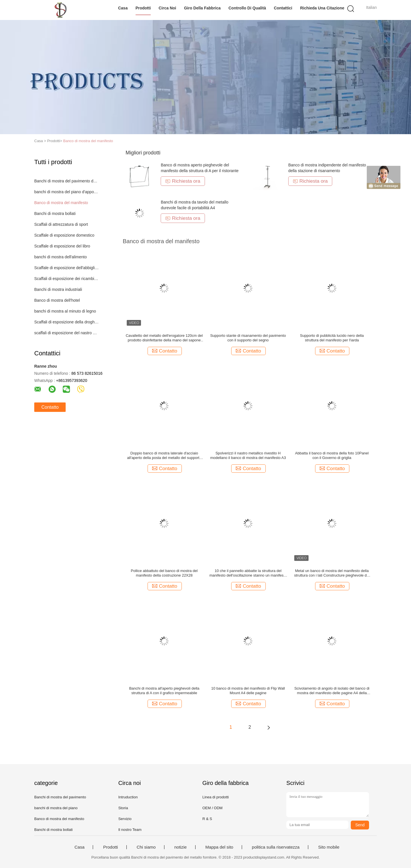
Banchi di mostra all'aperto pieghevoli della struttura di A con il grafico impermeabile (164, 691)
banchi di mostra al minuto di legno (65, 311)
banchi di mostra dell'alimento (61, 257)
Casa (123, 8)
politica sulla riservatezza (276, 847)
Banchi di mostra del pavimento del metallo (67, 181)
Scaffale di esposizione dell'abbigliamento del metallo (67, 268)
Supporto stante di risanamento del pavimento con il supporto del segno (248, 338)
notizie (181, 847)
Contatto (50, 407)
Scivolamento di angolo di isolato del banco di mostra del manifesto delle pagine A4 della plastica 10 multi (332, 691)
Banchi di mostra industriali (58, 289)
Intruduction (128, 797)
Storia (123, 808)
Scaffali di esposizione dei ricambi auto (67, 279)
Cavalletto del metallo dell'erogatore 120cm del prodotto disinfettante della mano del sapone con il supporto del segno (164, 338)
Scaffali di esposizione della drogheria (67, 322)
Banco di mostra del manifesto (88, 141)
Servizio (125, 819)
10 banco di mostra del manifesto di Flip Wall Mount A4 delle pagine (248, 691)
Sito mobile (329, 847)
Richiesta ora (183, 181)
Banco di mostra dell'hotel (57, 300)
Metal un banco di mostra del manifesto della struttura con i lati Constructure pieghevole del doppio (332, 573)
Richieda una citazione (322, 8)
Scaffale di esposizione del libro (62, 246)
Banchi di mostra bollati (55, 214)
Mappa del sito (219, 847)
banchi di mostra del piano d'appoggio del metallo (67, 192)
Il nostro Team (130, 830)
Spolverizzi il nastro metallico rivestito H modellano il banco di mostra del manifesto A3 (248, 455)
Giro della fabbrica (202, 8)
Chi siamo (146, 847)
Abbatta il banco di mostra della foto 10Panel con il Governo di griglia (332, 455)
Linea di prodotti (216, 797)
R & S (207, 819)
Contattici (283, 8)
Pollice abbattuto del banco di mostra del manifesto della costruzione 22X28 (164, 573)
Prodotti (143, 8)
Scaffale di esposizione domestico (64, 235)
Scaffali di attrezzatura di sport (61, 224)
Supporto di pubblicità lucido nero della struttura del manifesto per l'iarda (332, 338)
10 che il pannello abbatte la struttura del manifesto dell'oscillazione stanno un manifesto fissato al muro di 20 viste (248, 573)
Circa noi (167, 8)
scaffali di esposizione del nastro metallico (67, 333)
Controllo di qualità (247, 8)
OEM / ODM (212, 808)
